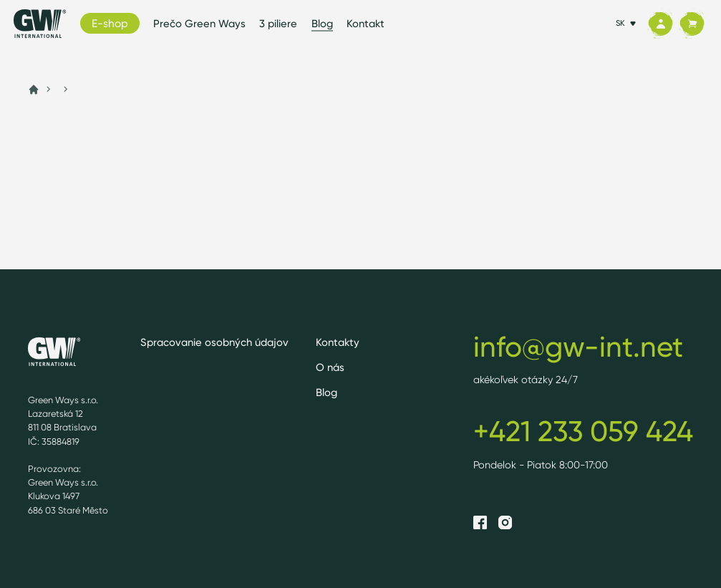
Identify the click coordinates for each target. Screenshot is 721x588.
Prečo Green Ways (199, 24)
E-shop (110, 23)
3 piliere (278, 24)
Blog (322, 24)
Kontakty (338, 342)
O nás (330, 367)
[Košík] (692, 24)
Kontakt (366, 24)
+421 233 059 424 (583, 431)
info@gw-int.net (578, 347)
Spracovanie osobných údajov (214, 342)
